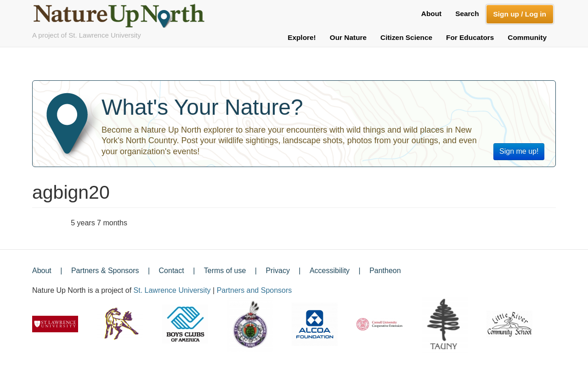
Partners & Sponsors (105, 271)
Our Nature (348, 37)
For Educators (470, 37)
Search (467, 14)
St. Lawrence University (172, 290)
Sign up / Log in (520, 14)
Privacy (277, 271)
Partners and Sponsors (254, 290)
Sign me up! (519, 151)
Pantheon (385, 271)
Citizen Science (406, 37)
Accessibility (330, 271)
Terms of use (225, 271)
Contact (172, 271)
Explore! (302, 37)
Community (527, 37)
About (431, 14)
